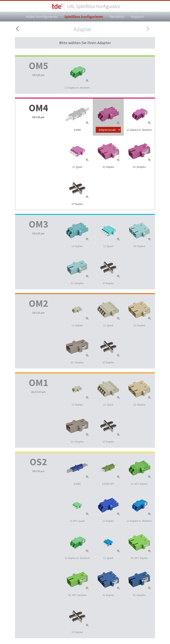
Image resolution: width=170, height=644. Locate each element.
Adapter (83, 29)
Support (137, 17)
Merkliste (117, 17)
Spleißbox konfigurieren (84, 17)
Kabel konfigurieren (42, 17)
